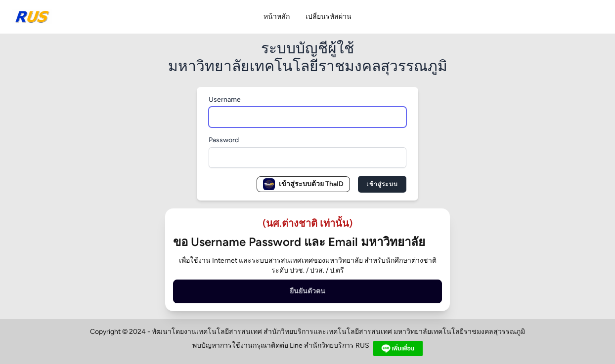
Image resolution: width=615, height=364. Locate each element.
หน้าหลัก (277, 17)
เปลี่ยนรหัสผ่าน (329, 17)
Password (224, 140)
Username (225, 100)
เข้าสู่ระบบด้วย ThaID (303, 184)
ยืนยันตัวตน (307, 291)
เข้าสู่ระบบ (382, 184)
